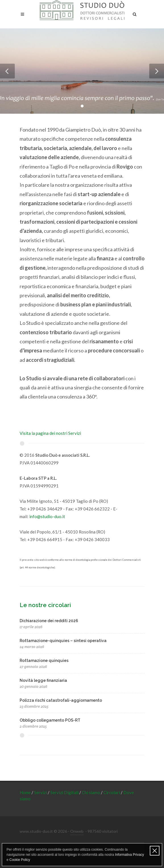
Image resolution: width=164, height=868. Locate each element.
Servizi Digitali (65, 792)
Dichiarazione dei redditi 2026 (49, 621)
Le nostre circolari (45, 605)
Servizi (41, 792)
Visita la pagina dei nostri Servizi (50, 433)
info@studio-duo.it (47, 516)
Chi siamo (91, 792)
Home (26, 792)
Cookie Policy (20, 860)
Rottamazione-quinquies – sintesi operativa (63, 641)
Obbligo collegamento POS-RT (50, 720)
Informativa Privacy (130, 855)
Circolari (112, 792)
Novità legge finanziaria (43, 680)
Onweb (77, 831)
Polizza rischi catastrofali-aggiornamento (61, 700)
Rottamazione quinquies (44, 661)
